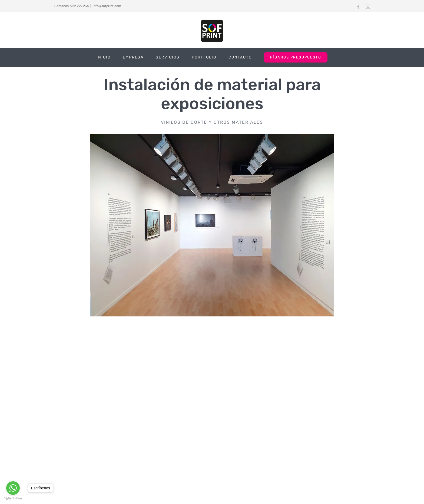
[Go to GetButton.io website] (13, 498)
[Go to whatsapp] (13, 488)
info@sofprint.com (107, 6)
